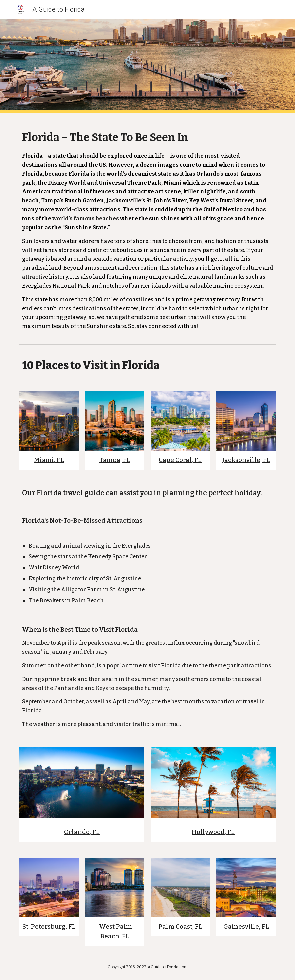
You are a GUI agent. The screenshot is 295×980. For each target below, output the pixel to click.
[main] (147, 227)
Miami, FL (49, 460)
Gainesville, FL (246, 927)
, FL (197, 460)
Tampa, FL (115, 460)
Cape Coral (175, 460)
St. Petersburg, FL (49, 927)
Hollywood (208, 832)
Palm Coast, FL (180, 927)
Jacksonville (241, 460)
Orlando (77, 832)
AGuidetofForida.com (168, 967)
